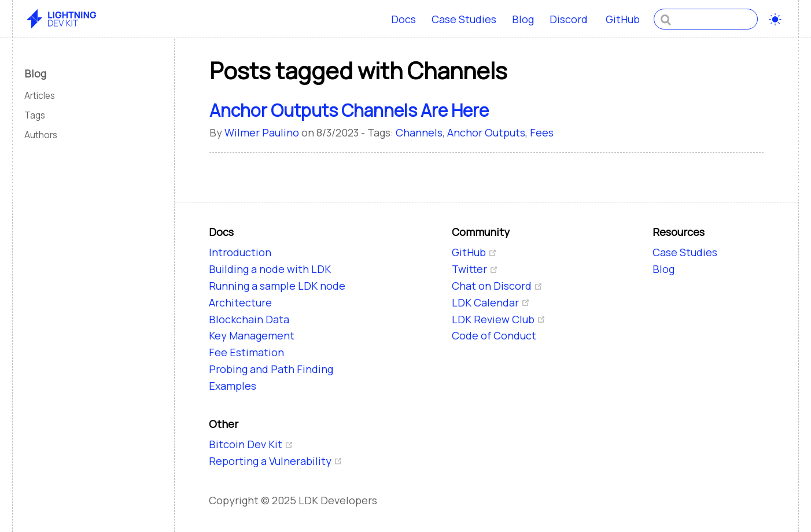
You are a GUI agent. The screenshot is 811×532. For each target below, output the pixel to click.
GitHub (624, 19)
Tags (35, 115)
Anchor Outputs (486, 132)
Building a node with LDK (270, 269)
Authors (41, 135)
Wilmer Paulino (262, 132)
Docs (403, 19)
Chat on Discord (497, 286)
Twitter (475, 269)
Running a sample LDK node (277, 286)
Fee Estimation (246, 352)
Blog (523, 19)
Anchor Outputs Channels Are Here (349, 110)
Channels (419, 132)
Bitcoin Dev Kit (251, 444)
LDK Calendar (491, 302)
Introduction (240, 252)
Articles (40, 96)
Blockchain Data (249, 319)
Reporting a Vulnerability (276, 461)
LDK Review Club (499, 319)
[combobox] (706, 19)
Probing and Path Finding (271, 369)
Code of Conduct (494, 335)
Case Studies (464, 19)
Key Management (252, 335)
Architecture (240, 302)
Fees (542, 132)
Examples (233, 386)
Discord (570, 19)
